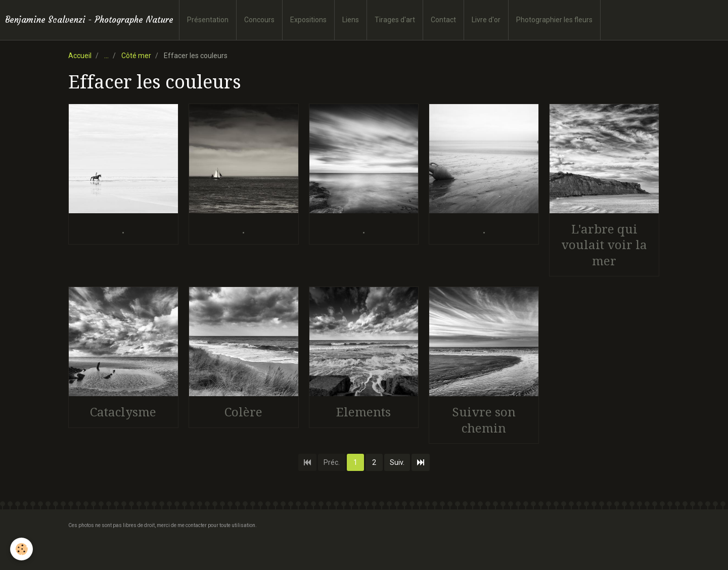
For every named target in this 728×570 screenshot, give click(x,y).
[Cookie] (21, 549)
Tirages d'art (395, 20)
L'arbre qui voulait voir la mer (604, 245)
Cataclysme (123, 412)
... (106, 56)
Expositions (308, 20)
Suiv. (397, 462)
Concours (259, 20)
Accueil (80, 56)
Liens (351, 20)
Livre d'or (486, 20)
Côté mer (136, 56)
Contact (443, 20)
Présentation (208, 20)
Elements (363, 412)
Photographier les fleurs (554, 20)
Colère (243, 412)
